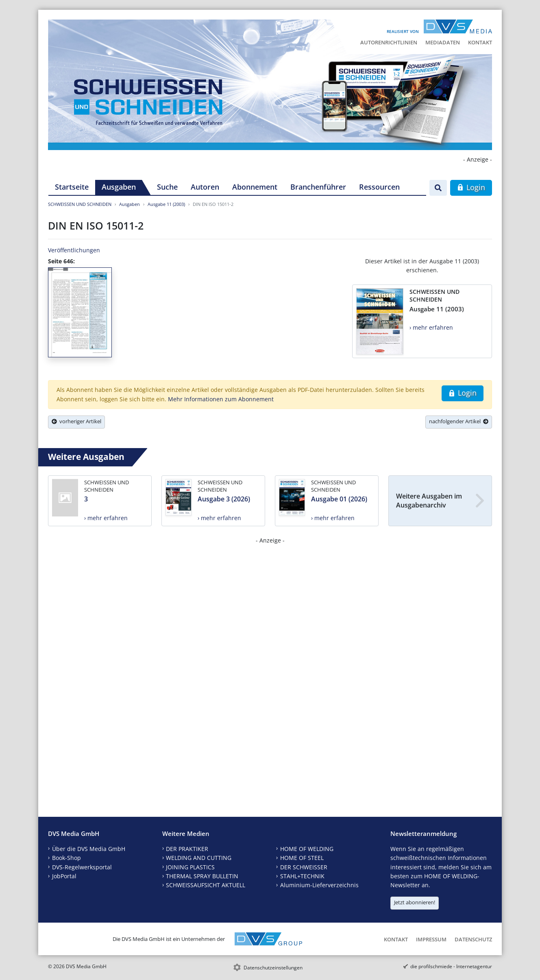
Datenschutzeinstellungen (273, 968)
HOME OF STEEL (302, 858)
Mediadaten (443, 42)
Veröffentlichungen (74, 250)
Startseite (72, 187)
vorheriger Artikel (76, 421)
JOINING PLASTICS (190, 867)
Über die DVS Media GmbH (89, 849)
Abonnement (255, 187)
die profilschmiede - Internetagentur (451, 966)
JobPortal (64, 876)
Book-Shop (66, 858)
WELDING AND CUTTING (199, 858)
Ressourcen (379, 187)
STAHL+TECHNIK (302, 876)
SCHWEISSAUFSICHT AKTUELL (206, 885)
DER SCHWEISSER (304, 867)
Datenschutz (473, 939)
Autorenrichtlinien (389, 42)
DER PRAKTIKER (187, 849)
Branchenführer (318, 187)
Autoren (205, 187)
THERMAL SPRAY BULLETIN (202, 876)
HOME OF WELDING (307, 849)
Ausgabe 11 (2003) (166, 204)
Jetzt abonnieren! (415, 902)
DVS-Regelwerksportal (82, 867)
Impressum (431, 939)
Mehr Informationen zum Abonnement (221, 399)
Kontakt (480, 42)
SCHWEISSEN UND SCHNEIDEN (80, 204)
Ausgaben (119, 187)
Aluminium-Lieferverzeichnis (319, 885)
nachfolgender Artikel (459, 421)
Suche (167, 187)
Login (471, 187)
